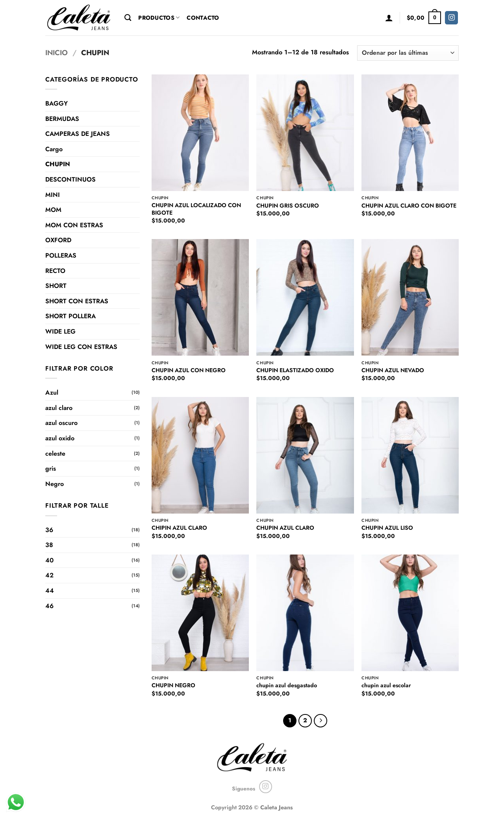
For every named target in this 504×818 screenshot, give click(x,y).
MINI (53, 195)
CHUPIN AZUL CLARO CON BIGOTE (409, 206)
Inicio (57, 53)
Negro (55, 484)
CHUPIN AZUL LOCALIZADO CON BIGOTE (196, 209)
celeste (55, 454)
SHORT (56, 286)
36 (49, 530)
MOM (53, 210)
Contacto (203, 18)
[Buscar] (128, 18)
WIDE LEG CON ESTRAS (81, 347)
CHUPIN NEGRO (173, 685)
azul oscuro (61, 423)
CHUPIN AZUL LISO (387, 528)
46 (49, 606)
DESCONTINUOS (70, 179)
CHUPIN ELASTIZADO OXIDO (295, 370)
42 (49, 575)
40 (49, 560)
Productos (159, 18)
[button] (389, 18)
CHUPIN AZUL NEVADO (393, 370)
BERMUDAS (62, 119)
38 (49, 545)
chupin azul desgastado (287, 685)
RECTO (55, 271)
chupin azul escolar (386, 685)
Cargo (54, 149)
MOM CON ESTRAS (74, 225)
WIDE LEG (60, 331)
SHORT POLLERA (70, 316)
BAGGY (57, 103)
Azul (52, 392)
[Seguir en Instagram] (451, 18)
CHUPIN (58, 164)
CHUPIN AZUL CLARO (285, 528)
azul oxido (60, 438)
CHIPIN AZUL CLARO (179, 528)
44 (50, 591)
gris (51, 468)
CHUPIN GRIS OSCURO (288, 206)
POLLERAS (61, 255)
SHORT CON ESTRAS (77, 301)
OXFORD (58, 240)
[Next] (321, 721)
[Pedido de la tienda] (408, 53)
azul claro (59, 408)
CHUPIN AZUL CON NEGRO (189, 370)
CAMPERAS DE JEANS (78, 134)
